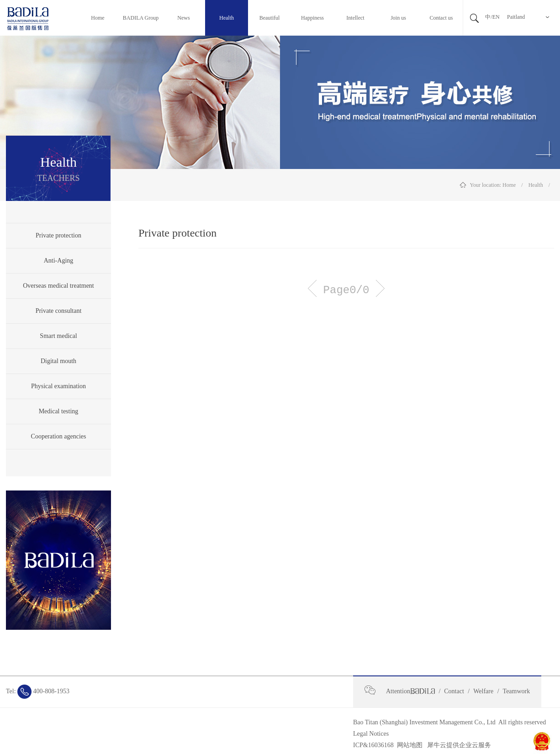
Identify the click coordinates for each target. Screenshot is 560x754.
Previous (312, 288)
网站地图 (408, 745)
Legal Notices (371, 734)
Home (509, 185)
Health (536, 185)
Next (380, 288)
